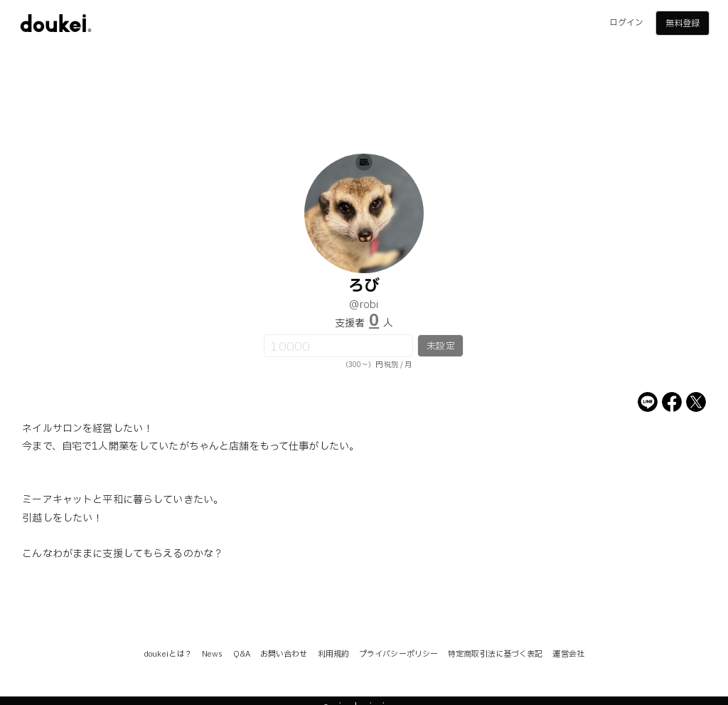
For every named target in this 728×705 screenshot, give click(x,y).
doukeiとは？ (168, 654)
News (212, 654)
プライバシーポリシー (398, 654)
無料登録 (682, 23)
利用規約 (333, 654)
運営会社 (568, 654)
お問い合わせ (284, 654)
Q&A (242, 654)
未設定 (440, 346)
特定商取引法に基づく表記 (495, 654)
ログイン (626, 23)
